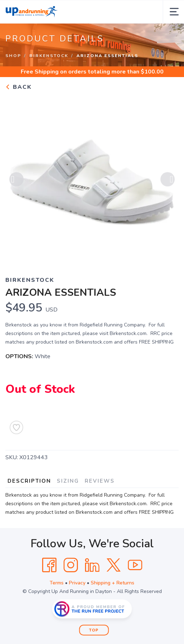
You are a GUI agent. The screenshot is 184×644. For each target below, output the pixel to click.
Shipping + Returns (113, 583)
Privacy (77, 583)
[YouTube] (135, 565)
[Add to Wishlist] (16, 427)
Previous (16, 180)
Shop (13, 56)
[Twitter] (114, 565)
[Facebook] (49, 565)
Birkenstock (49, 56)
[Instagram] (71, 565)
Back (19, 87)
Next (168, 180)
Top (94, 630)
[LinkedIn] (92, 565)
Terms (57, 583)
